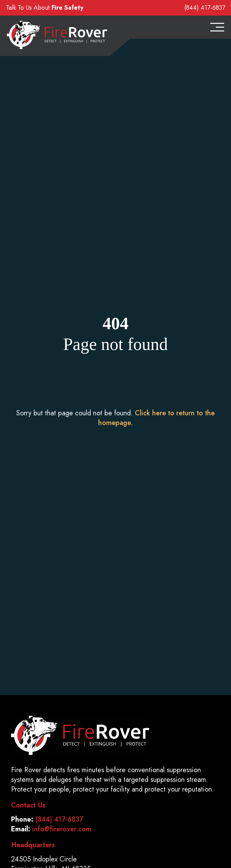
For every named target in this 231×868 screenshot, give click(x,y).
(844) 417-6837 (205, 8)
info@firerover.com (62, 829)
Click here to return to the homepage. (156, 418)
